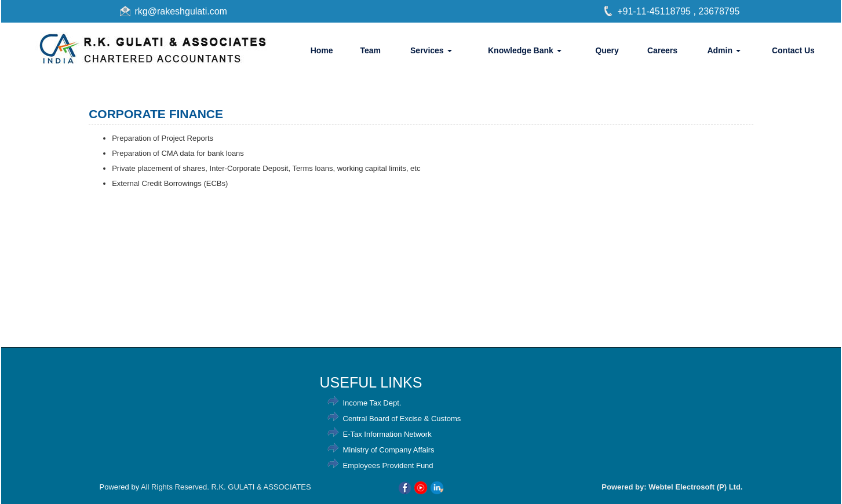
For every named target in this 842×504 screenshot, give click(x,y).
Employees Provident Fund (388, 465)
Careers (662, 50)
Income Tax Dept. (372, 403)
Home (322, 50)
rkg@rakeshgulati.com (181, 11)
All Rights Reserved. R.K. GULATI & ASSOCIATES (226, 487)
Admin (723, 50)
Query (607, 50)
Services (431, 50)
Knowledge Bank (525, 50)
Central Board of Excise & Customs (402, 419)
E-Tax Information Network (387, 434)
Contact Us (793, 50)
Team (370, 50)
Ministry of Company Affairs (389, 450)
